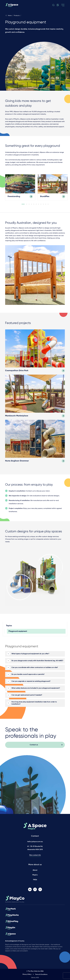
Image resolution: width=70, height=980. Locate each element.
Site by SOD (35, 978)
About (35, 870)
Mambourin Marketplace (17, 416)
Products (17, 16)
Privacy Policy (27, 974)
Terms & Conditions (41, 974)
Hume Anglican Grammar (17, 461)
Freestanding (14, 197)
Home (8, 16)
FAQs (35, 880)
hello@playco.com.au (35, 842)
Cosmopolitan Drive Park (17, 371)
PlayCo (35, 875)
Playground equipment (18, 632)
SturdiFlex (45, 197)
